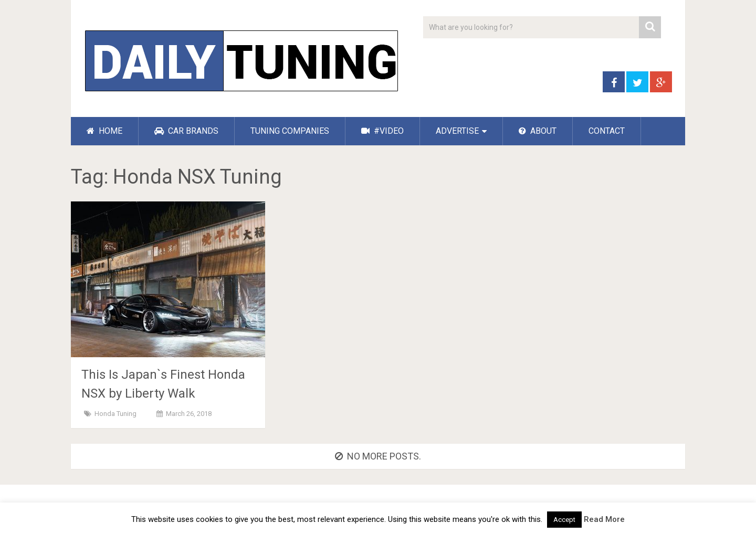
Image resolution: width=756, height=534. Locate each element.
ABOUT (538, 131)
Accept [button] (564, 520)
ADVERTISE (457, 131)
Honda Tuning (115, 414)
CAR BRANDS (186, 131)
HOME (104, 131)
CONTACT (607, 131)
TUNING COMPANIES (290, 131)
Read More (604, 519)
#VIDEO (382, 131)
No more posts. (378, 456)
